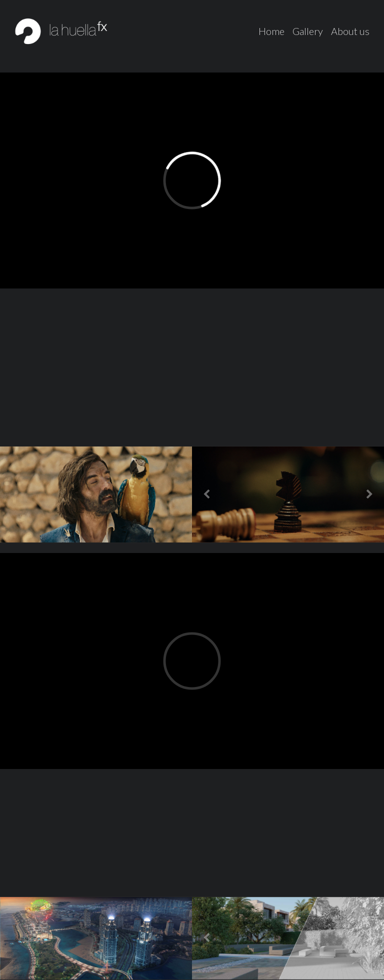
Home (271, 31)
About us (350, 31)
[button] (206, 494)
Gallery (308, 31)
